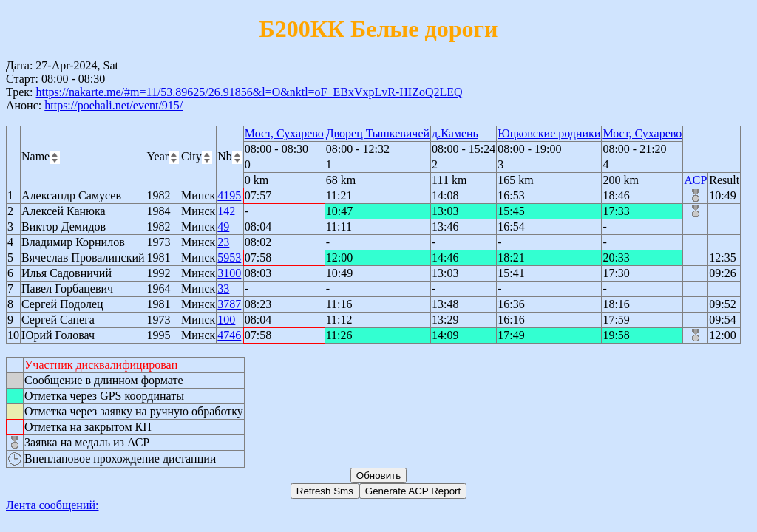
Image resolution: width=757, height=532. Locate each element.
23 (223, 242)
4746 (229, 335)
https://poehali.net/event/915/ (113, 105)
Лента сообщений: (52, 505)
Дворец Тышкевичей (378, 133)
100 (226, 320)
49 (223, 226)
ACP (695, 180)
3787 (229, 304)
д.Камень (455, 133)
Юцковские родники (549, 133)
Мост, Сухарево (284, 133)
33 (223, 289)
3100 (229, 273)
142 (226, 211)
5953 (229, 258)
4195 (229, 195)
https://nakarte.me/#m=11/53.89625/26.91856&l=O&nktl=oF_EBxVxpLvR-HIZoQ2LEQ (249, 92)
